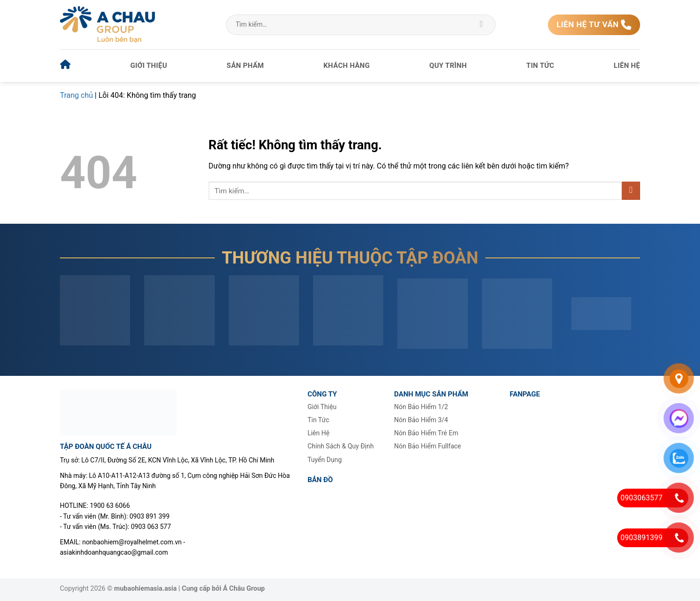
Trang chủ (77, 95)
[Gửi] (482, 25)
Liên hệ (627, 66)
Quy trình (448, 66)
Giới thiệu (149, 66)
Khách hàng (346, 66)
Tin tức (540, 66)
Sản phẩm (245, 66)
